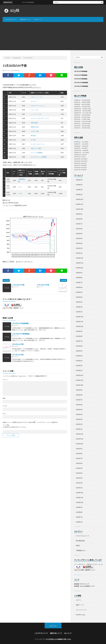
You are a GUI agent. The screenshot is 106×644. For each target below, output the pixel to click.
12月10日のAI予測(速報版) (21, 334)
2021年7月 (79, 458)
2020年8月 (79, 512)
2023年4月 (79, 356)
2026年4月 (79, 180)
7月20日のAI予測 (18, 344)
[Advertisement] (53, 36)
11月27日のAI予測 (43, 285)
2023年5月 (79, 351)
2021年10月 (80, 444)
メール (5, 406)
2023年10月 (80, 326)
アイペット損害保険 (37, 153)
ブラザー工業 (35, 131)
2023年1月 (79, 370)
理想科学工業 (35, 127)
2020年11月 (80, 497)
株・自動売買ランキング (17, 308)
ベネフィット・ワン (37, 97)
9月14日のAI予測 (18, 355)
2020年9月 (79, 507)
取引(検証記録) (16, 70)
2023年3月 (79, 361)
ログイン (79, 600)
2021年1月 (79, 488)
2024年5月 (79, 292)
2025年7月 (79, 224)
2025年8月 (79, 219)
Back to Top (53, 626)
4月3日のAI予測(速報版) (81, 75)
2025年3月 (79, 243)
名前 (4, 398)
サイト (5, 414)
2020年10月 (80, 502)
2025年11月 (80, 204)
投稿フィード (80, 605)
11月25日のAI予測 (18, 285)
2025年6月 (79, 229)
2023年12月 (80, 317)
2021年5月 (79, 468)
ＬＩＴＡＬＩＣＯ (36, 114)
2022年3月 (79, 419)
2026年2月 (79, 190)
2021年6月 (79, 463)
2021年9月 (79, 449)
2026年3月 (79, 185)
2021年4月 (79, 473)
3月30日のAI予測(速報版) (81, 86)
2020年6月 (79, 522)
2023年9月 (79, 331)
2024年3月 (79, 302)
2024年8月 (79, 278)
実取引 (78, 546)
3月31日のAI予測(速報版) (81, 83)
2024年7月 (79, 282)
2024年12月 (80, 258)
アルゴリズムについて (83, 536)
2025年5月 (79, 234)
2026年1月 (79, 194)
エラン (20, 187)
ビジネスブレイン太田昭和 (39, 157)
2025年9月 (79, 214)
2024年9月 (79, 273)
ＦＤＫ (20, 194)
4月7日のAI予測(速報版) (81, 71)
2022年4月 (79, 414)
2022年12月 (80, 375)
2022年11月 (80, 380)
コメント (5, 379)
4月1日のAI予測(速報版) (81, 79)
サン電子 (33, 140)
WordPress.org (81, 615)
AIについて (38, 19)
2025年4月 (79, 238)
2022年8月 (79, 395)
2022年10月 (80, 385)
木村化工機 (34, 123)
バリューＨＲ (35, 110)
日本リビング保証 (36, 148)
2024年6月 (79, 287)
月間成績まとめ (81, 550)
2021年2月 (79, 483)
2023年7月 (79, 341)
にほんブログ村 (7, 308)
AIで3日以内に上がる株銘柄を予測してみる (58, 639)
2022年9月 (79, 390)
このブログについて (10, 19)
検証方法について (25, 19)
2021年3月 (79, 478)
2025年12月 (80, 199)
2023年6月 (79, 346)
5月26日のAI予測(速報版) (20, 323)
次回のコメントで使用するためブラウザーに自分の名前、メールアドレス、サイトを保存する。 (31, 422)
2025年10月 (80, 209)
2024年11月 (80, 263)
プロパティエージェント (38, 106)
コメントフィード (81, 610)
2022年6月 (79, 405)
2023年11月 (80, 322)
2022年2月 (79, 424)
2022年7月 (79, 400)
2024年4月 (79, 297)
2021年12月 (80, 434)
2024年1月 (79, 312)
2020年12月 (80, 493)
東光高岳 (33, 136)
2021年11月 (80, 439)
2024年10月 (80, 268)
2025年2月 (79, 248)
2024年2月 (79, 307)
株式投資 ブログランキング (82, 584)
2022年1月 (79, 429)
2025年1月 (79, 253)
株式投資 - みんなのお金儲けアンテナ (84, 586)
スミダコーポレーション (38, 144)
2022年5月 (79, 410)
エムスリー (34, 101)
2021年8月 (79, 454)
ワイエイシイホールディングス (40, 118)
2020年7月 (79, 517)
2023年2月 (79, 366)
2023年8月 (79, 336)
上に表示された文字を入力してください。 (15, 427)
